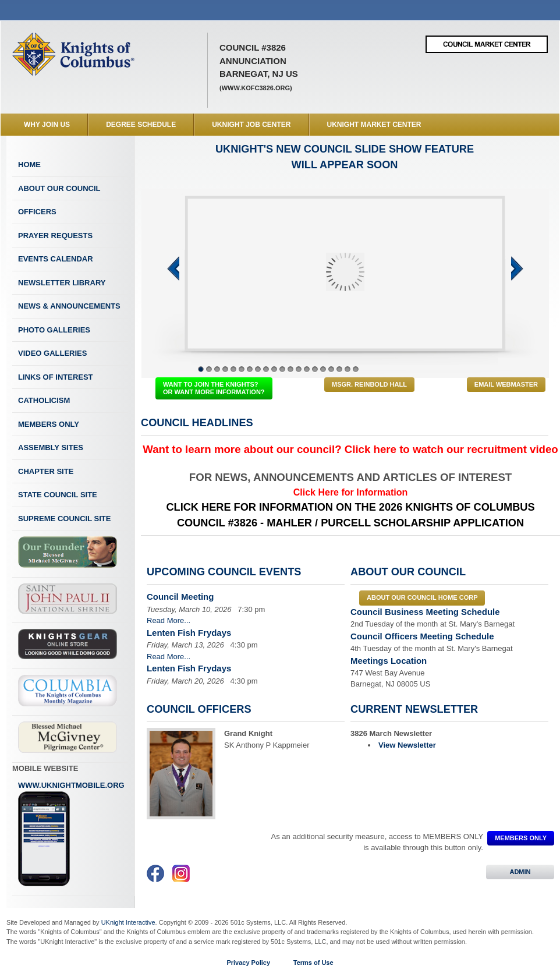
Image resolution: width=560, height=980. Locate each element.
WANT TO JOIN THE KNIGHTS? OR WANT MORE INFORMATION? (214, 388)
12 (290, 369)
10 (274, 369)
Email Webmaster (506, 384)
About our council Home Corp (422, 597)
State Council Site (58, 495)
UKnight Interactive (128, 922)
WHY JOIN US (47, 125)
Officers (37, 212)
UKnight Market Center (374, 125)
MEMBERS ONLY (521, 838)
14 (307, 369)
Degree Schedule (141, 125)
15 (315, 369)
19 (348, 369)
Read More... (169, 620)
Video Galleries (52, 353)
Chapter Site (46, 471)
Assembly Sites (51, 447)
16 (323, 369)
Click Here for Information (350, 492)
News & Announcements (69, 306)
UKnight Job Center (251, 125)
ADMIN (520, 872)
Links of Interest (56, 377)
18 (339, 369)
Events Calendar (56, 259)
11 (282, 369)
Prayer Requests (55, 236)
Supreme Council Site (64, 519)
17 (331, 369)
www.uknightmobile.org (71, 834)
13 (299, 369)
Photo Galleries (54, 330)
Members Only (49, 424)
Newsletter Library (62, 283)
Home (29, 164)
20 (356, 369)
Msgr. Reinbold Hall (369, 384)
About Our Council (59, 188)
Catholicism (44, 400)
